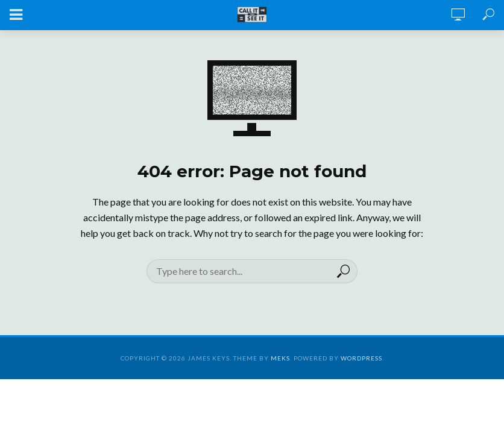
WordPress (361, 358)
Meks (280, 358)
